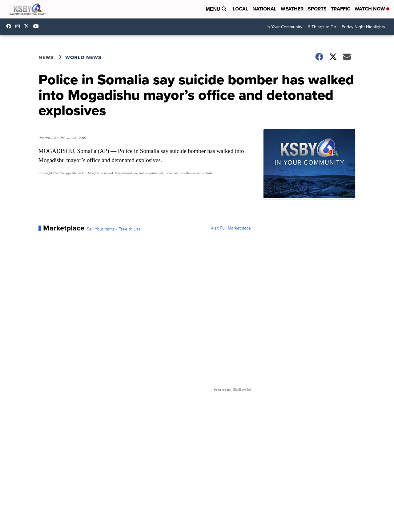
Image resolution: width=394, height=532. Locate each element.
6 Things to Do (322, 27)
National (264, 9)
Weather (292, 9)
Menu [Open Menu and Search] (216, 9)
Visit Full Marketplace (231, 228)
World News (83, 57)
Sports (317, 9)
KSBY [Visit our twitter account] (28, 26)
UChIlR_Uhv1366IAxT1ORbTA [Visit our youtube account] (38, 26)
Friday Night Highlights (363, 27)
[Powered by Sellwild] (242, 390)
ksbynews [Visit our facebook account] (10, 26)
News (46, 57)
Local (240, 9)
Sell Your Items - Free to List (113, 229)
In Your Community (284, 27)
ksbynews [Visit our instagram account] (19, 26)
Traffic (341, 9)
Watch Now (372, 9)
